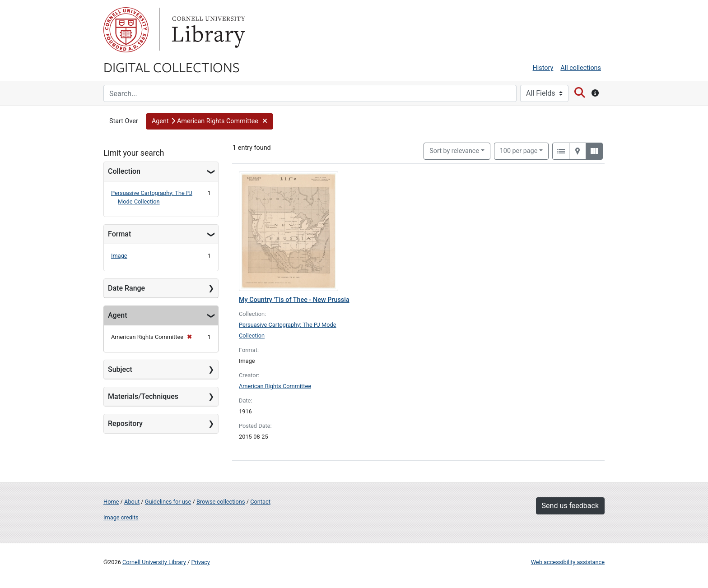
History (543, 68)
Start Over (124, 121)
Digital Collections (172, 67)
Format (119, 234)
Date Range (126, 288)
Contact (260, 502)
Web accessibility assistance (568, 562)
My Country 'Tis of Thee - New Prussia (294, 300)
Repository (125, 424)
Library (207, 30)
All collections (581, 68)
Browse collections (221, 502)
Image (119, 256)
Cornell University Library (154, 562)
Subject (120, 369)
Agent (117, 315)
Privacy (200, 562)
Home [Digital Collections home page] (111, 502)
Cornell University (126, 30)
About (132, 502)
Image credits (121, 517)
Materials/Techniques (143, 396)
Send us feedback (570, 506)
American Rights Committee (275, 386)
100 (519, 150)
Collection (124, 171)
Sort (454, 151)
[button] (210, 121)
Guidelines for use (168, 502)
